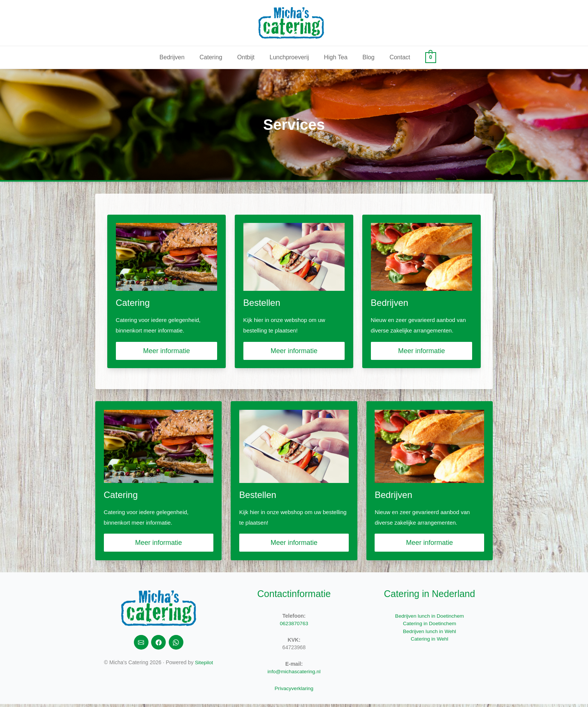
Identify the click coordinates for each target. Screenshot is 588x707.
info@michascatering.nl (294, 675)
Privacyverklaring (294, 691)
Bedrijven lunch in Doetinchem (430, 619)
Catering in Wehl (430, 642)
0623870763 (294, 627)
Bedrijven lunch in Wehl (429, 634)
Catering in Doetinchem (429, 627)
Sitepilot (204, 666)
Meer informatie (166, 352)
